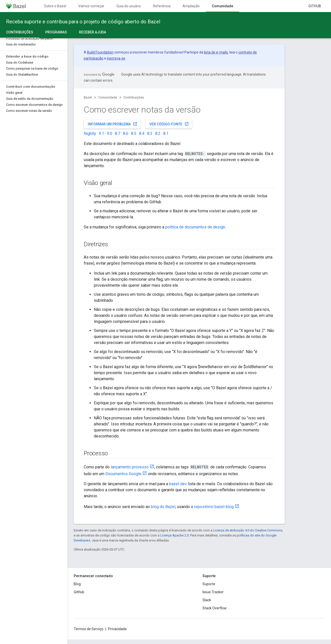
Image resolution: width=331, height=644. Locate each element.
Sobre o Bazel (55, 6)
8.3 (150, 134)
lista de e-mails (216, 52)
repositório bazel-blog (214, 507)
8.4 (142, 134)
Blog (77, 584)
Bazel (88, 97)
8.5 (134, 134)
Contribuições (134, 97)
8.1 (166, 134)
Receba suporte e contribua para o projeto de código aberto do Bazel (83, 22)
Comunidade (108, 97)
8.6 (126, 134)
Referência (162, 6)
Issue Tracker (213, 592)
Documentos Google (123, 474)
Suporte (209, 584)
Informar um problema (113, 124)
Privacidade (117, 629)
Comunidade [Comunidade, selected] (222, 6)
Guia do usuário (129, 6)
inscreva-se (116, 58)
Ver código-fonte (169, 124)
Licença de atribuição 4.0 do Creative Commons (248, 530)
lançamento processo (130, 467)
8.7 (118, 134)
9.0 (110, 134)
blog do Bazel (163, 507)
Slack (207, 600)
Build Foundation (100, 52)
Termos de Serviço (89, 629)
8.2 (158, 134)
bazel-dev (178, 484)
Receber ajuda (93, 32)
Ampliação (191, 6)
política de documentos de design (195, 227)
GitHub (315, 6)
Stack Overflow (215, 608)
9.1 (101, 134)
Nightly (90, 134)
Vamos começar (91, 6)
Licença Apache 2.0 (174, 535)
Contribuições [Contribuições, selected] (20, 32)
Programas (56, 32)
